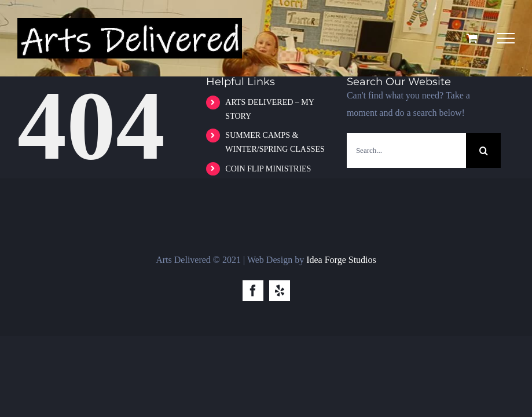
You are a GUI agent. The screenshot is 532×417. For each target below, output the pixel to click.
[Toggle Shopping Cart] (472, 38)
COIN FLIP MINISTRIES (268, 169)
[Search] (483, 151)
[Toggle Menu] (506, 38)
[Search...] (406, 151)
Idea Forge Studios (341, 260)
